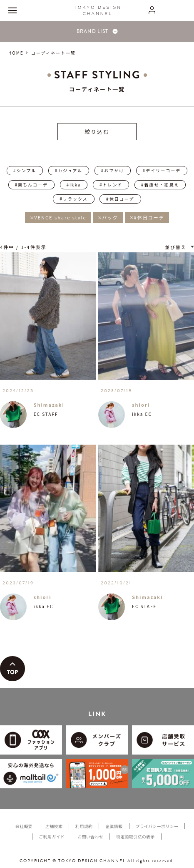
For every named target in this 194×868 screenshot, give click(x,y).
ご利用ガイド (52, 837)
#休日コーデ (120, 199)
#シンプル (25, 170)
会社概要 (24, 826)
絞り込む (97, 132)
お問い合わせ (90, 837)
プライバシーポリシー (157, 826)
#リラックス (73, 199)
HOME (16, 53)
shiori (141, 405)
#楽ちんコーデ (32, 185)
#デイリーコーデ (162, 170)
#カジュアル (69, 170)
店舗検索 (54, 826)
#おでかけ (113, 170)
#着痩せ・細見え (160, 185)
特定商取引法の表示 (136, 837)
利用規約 (84, 826)
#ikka (74, 185)
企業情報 (114, 826)
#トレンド (111, 185)
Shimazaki (49, 405)
